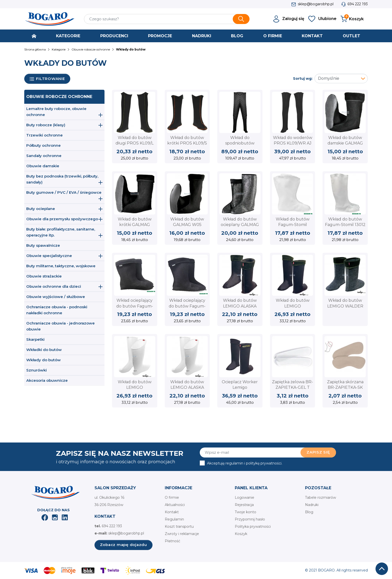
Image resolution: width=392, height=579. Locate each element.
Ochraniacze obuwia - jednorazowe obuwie (60, 326)
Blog (309, 512)
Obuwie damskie (43, 166)
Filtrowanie (47, 79)
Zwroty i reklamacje (182, 534)
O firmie (172, 497)
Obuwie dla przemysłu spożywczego (62, 219)
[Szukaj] (167, 19)
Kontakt (172, 512)
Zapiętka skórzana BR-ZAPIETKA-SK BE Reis (345, 387)
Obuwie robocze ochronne (59, 97)
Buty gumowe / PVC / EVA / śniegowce (64, 192)
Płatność (172, 541)
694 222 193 (358, 4)
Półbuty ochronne (43, 145)
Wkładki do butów (44, 350)
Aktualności (175, 505)
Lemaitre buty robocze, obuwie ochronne (56, 112)
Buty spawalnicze (43, 245)
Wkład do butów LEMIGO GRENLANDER (293, 306)
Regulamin (174, 519)
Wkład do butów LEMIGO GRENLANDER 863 (134, 387)
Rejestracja (244, 505)
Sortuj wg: (303, 78)
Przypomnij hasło (250, 519)
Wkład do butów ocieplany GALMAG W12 (240, 225)
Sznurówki (36, 370)
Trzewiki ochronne (44, 135)
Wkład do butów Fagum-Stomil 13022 (293, 225)
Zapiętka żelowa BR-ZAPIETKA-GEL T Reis (292, 387)
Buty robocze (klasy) (46, 125)
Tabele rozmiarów (320, 497)
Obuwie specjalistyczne (49, 256)
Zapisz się (318, 452)
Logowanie (244, 497)
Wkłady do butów (43, 360)
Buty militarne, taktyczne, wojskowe (61, 266)
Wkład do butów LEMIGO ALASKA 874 (187, 387)
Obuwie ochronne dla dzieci (54, 286)
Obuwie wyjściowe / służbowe (56, 297)
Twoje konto (245, 512)
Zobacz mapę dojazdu (123, 545)
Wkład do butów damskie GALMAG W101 (345, 143)
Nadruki (312, 505)
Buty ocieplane (41, 209)
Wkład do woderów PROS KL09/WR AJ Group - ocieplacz (293, 143)
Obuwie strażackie (44, 276)
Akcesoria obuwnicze (47, 380)
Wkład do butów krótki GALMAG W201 (135, 225)
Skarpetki (35, 339)
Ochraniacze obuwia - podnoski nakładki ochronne (57, 310)
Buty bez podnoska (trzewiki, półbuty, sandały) (62, 179)
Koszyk (241, 534)
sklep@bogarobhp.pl (316, 4)
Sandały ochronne (44, 156)
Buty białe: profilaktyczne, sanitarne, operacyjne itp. (61, 232)
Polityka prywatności (253, 526)
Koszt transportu (179, 526)
